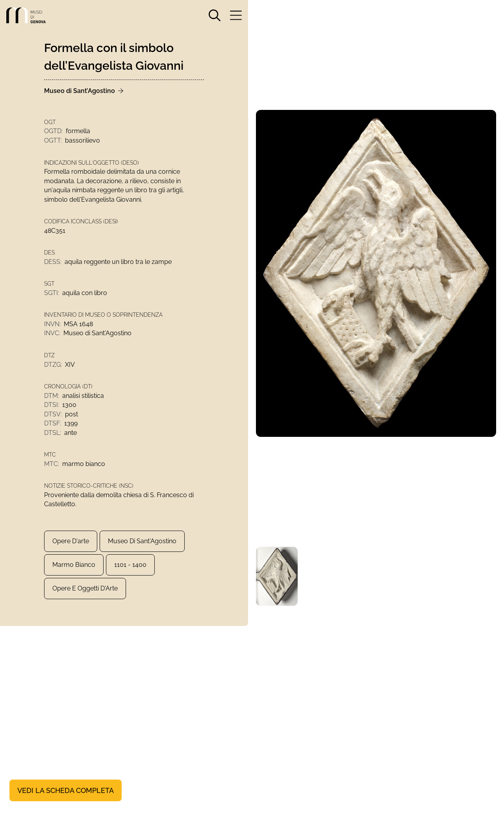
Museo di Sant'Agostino (142, 547)
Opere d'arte (71, 547)
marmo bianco (74, 571)
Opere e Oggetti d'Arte (85, 595)
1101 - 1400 (130, 571)
